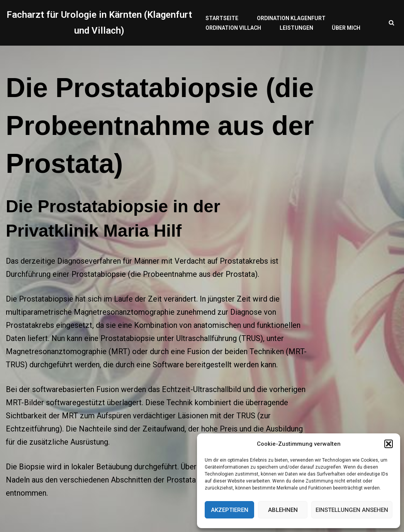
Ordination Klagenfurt (291, 18)
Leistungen (296, 28)
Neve (13, 518)
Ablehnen (283, 510)
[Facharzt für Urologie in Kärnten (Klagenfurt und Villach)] (99, 23)
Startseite (222, 18)
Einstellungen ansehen (352, 510)
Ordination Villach (233, 28)
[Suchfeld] (391, 23)
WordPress (83, 518)
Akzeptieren (230, 510)
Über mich (346, 28)
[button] (389, 444)
